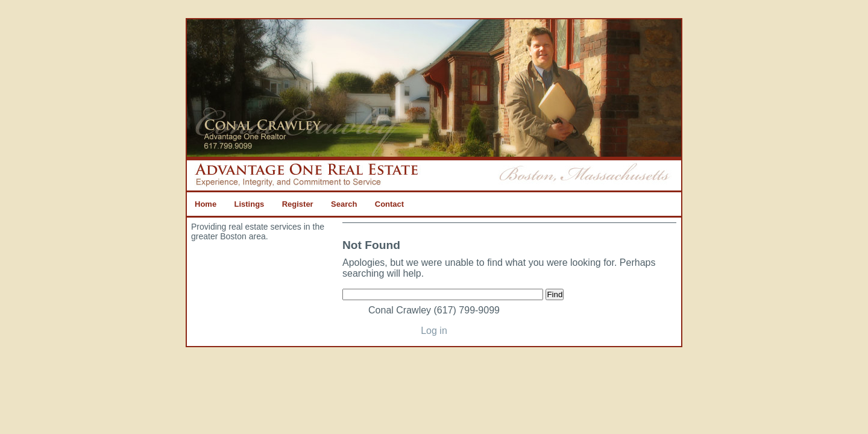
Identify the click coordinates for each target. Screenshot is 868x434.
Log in (434, 331)
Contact (389, 204)
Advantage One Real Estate (434, 90)
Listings (249, 204)
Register (298, 204)
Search (344, 204)
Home (206, 204)
